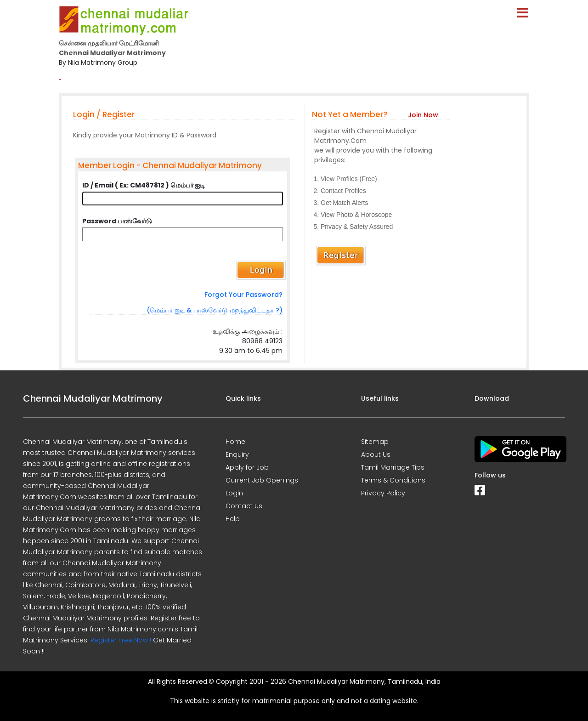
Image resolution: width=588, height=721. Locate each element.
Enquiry (237, 454)
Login (234, 493)
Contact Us (244, 506)
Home (235, 442)
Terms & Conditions (393, 480)
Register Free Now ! (121, 640)
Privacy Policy (383, 493)
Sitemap (375, 442)
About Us (376, 454)
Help (233, 519)
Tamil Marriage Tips (393, 467)
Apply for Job (247, 467)
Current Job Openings (262, 480)
